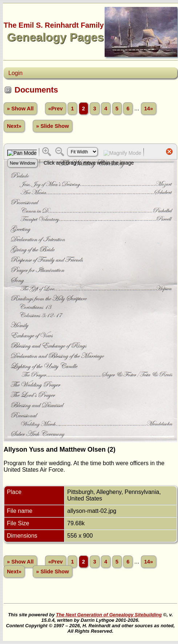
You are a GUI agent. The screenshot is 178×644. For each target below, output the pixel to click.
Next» (14, 126)
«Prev (56, 109)
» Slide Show (52, 126)
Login (15, 73)
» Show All (20, 109)
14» (149, 109)
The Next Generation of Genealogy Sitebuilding (109, 615)
